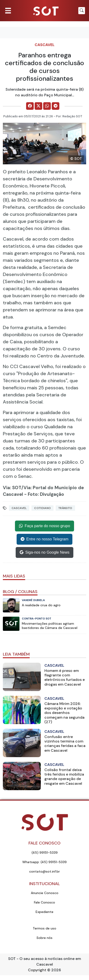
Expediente (44, 912)
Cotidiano (42, 508)
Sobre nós (44, 938)
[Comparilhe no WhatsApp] (47, 106)
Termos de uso (44, 928)
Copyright (37, 970)
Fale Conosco (44, 902)
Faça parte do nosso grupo (44, 526)
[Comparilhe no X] (38, 106)
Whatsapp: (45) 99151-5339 (44, 862)
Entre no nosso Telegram (45, 539)
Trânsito (65, 508)
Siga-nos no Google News (45, 552)
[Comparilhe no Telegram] (56, 106)
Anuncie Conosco (45, 893)
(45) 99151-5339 (45, 853)
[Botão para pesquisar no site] (82, 11)
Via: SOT (12, 488)
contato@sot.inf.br (44, 871)
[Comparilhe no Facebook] (30, 106)
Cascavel (45, 45)
